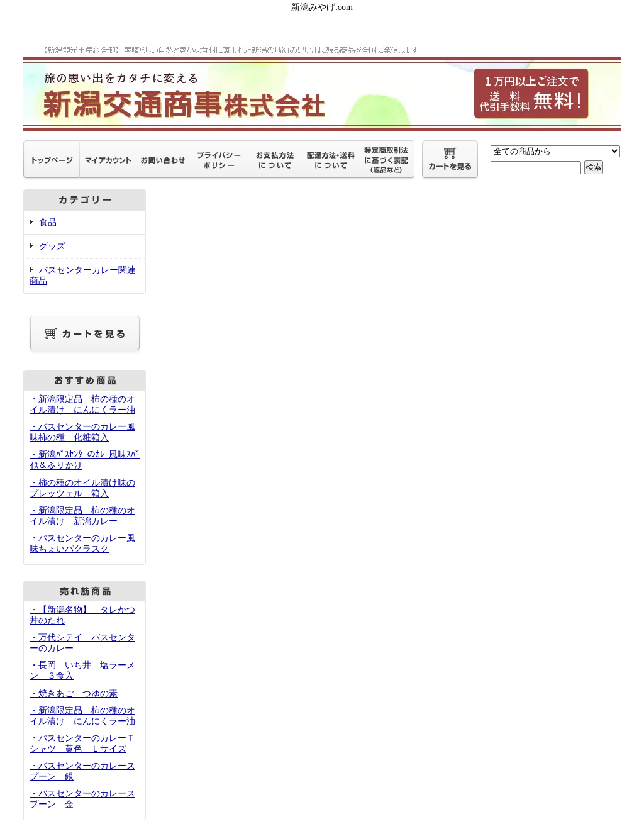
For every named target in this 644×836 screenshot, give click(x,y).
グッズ (52, 246)
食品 (48, 222)
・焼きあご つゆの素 (74, 694)
